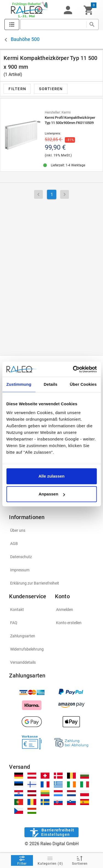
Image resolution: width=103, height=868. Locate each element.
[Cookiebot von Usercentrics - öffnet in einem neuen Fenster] (73, 369)
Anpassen (52, 494)
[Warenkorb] (89, 10)
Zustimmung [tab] (19, 384)
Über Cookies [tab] (83, 384)
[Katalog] (12, 24)
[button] (68, 10)
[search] (53, 24)
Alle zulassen (51, 476)
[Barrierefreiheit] (51, 832)
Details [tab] (51, 384)
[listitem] (51, 530)
